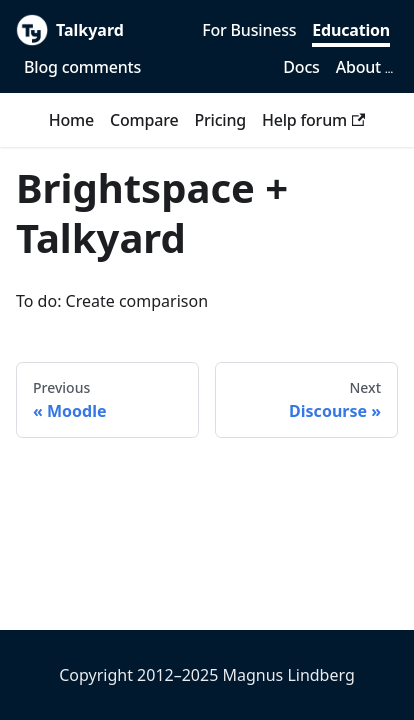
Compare (144, 120)
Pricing (220, 120)
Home (71, 120)
